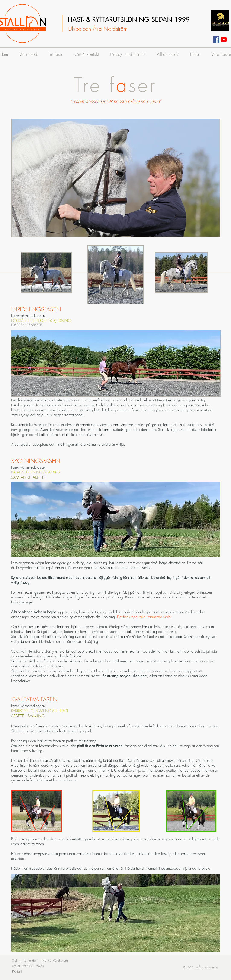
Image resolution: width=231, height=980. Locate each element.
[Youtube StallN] (224, 40)
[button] (116, 178)
